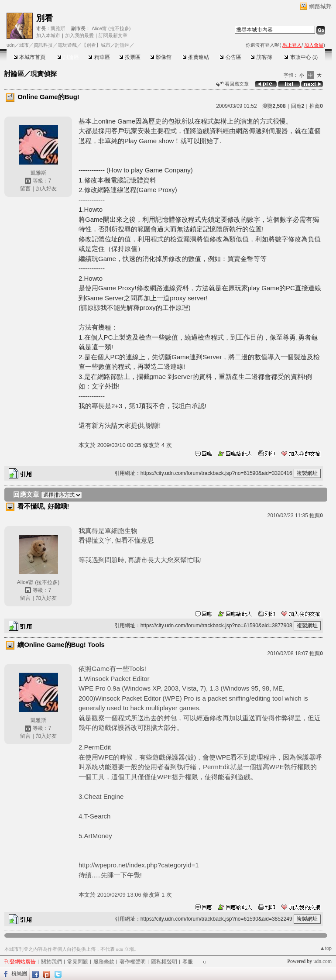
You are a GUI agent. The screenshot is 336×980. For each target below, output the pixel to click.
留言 (25, 189)
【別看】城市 (96, 45)
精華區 (99, 57)
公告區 (230, 57)
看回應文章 (232, 84)
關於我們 (51, 962)
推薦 (316, 106)
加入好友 (46, 189)
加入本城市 (48, 35)
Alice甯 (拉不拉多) (111, 28)
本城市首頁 (29, 57)
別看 (45, 18)
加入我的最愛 (79, 35)
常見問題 (78, 962)
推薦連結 (196, 57)
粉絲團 (19, 973)
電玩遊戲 (67, 45)
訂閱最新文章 (113, 35)
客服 (188, 962)
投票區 (130, 57)
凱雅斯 (58, 28)
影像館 (161, 57)
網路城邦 (320, 6)
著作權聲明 (133, 962)
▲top (326, 948)
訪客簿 (261, 57)
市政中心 (301, 57)
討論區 (68, 57)
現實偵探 (44, 74)
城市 (24, 45)
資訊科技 (43, 45)
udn (10, 45)
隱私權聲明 (164, 962)
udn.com (322, 961)
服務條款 (104, 962)
